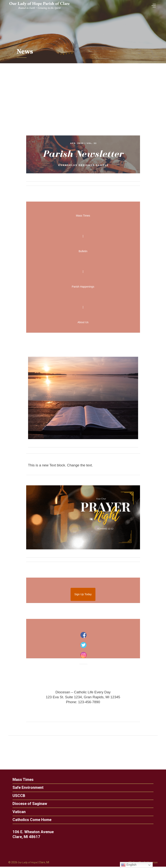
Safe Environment (24, 788)
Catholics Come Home (28, 821)
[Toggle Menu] (153, 4)
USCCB (15, 796)
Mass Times (19, 780)
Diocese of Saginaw (26, 804)
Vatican (15, 812)
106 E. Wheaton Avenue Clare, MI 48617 (37, 835)
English (129, 865)
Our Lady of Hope (28, 864)
